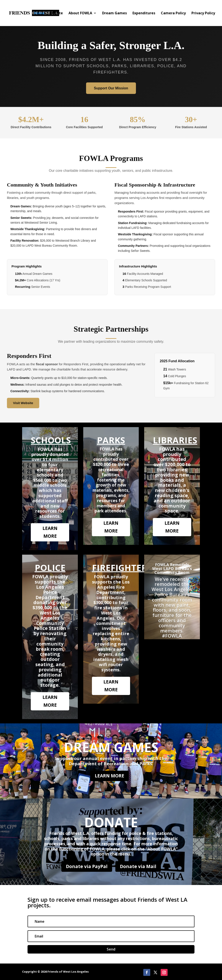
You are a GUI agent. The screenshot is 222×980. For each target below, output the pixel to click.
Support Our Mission (111, 88)
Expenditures (144, 13)
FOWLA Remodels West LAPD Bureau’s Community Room (172, 569)
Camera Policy (173, 13)
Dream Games (114, 13)
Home (39, 13)
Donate (56, 13)
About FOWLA (80, 13)
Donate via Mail (138, 866)
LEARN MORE (50, 532)
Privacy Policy (203, 13)
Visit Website (23, 403)
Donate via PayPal (87, 866)
